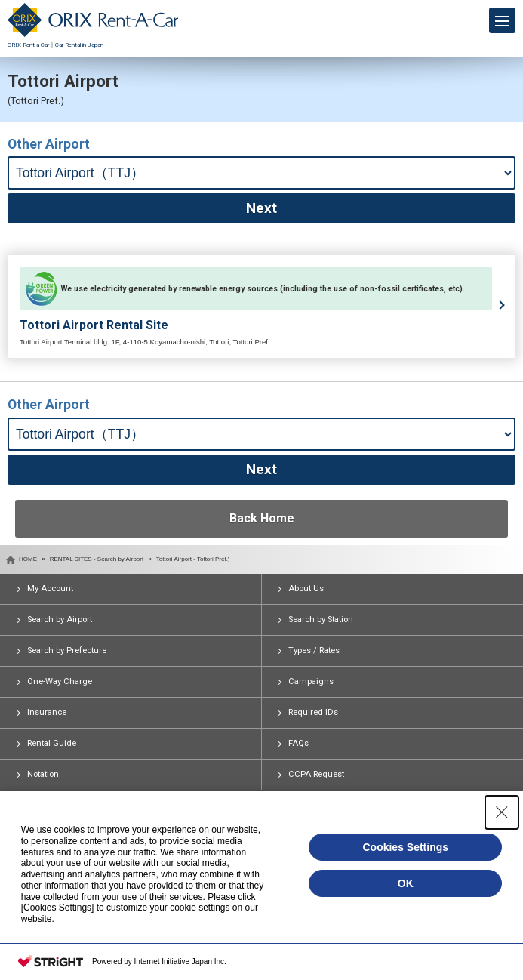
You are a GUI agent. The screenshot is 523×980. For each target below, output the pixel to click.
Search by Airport (60, 619)
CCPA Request (316, 774)
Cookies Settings (405, 847)
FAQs (298, 743)
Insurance (47, 712)
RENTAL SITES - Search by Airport (98, 559)
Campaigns (311, 681)
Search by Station (321, 619)
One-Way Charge (60, 681)
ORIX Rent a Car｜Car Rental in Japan (93, 41)
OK (406, 883)
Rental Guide (52, 743)
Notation (43, 774)
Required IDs (313, 712)
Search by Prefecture (67, 650)
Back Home (262, 518)
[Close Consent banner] (502, 812)
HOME (29, 559)
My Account (50, 589)
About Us (306, 589)
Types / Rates (314, 650)
